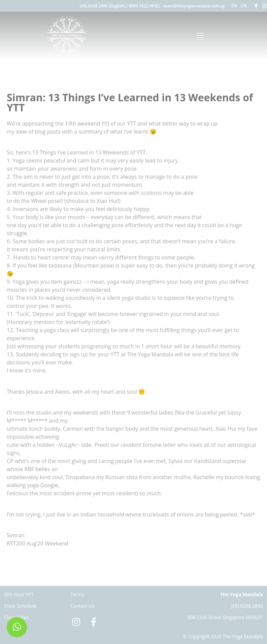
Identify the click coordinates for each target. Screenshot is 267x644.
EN (234, 6)
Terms (77, 594)
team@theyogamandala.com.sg (194, 6)
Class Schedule (20, 606)
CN (244, 6)
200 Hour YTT (19, 594)
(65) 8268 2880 (247, 606)
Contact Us (82, 606)
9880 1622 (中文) (144, 6)
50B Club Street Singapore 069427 (225, 617)
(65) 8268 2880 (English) (102, 6)
